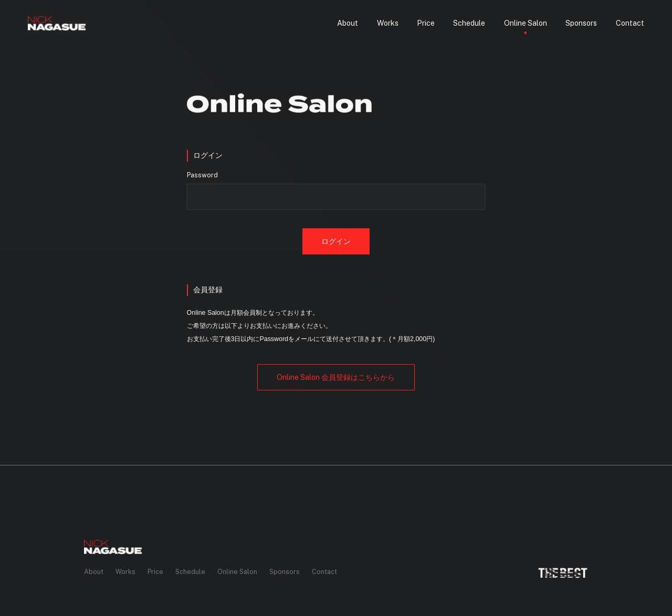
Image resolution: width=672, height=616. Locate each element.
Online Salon (237, 572)
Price (155, 572)
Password (202, 176)
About (94, 572)
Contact (324, 572)
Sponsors (285, 572)
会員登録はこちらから (336, 377)
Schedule (190, 572)
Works (125, 572)
